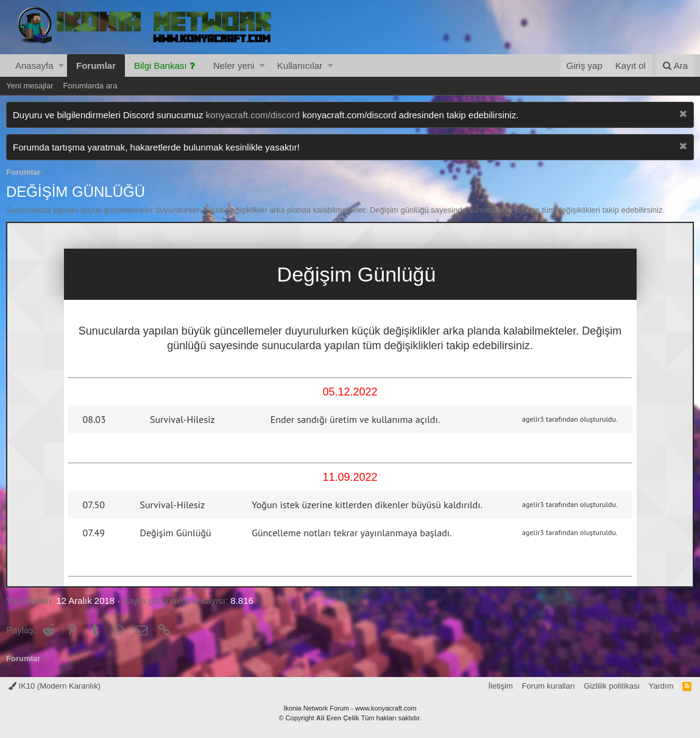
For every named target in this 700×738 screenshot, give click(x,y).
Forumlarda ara (90, 86)
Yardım (661, 686)
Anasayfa (34, 66)
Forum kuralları (548, 686)
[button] (61, 66)
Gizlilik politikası (612, 686)
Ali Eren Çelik (338, 718)
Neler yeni (234, 66)
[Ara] (675, 66)
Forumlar (96, 66)
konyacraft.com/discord (253, 115)
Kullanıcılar (300, 66)
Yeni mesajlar (30, 86)
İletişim (500, 686)
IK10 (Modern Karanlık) (55, 686)
